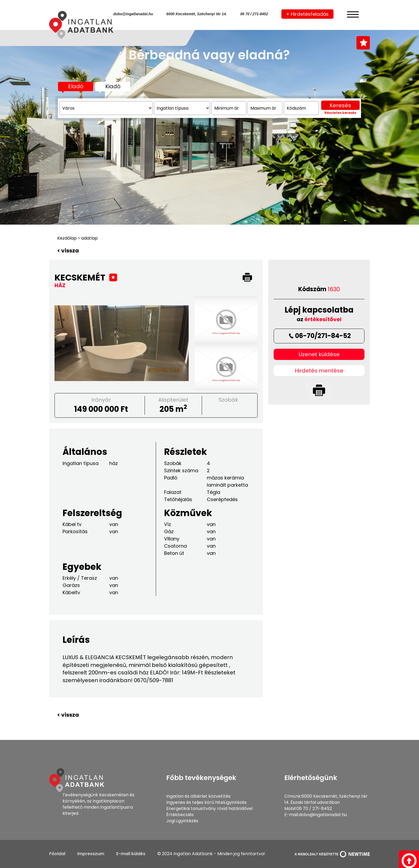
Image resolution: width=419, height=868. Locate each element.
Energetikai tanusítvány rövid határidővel (209, 809)
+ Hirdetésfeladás (307, 14)
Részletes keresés (340, 157)
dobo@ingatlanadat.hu (133, 14)
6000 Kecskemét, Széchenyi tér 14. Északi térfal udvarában (326, 799)
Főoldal (57, 854)
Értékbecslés (180, 815)
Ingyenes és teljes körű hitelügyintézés (206, 802)
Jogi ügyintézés (182, 821)
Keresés (340, 149)
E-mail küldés (131, 854)
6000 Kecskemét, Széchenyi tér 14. (197, 14)
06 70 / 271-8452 (254, 14)
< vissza (68, 251)
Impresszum (91, 854)
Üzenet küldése (319, 354)
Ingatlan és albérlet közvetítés (198, 796)
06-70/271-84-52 (319, 336)
